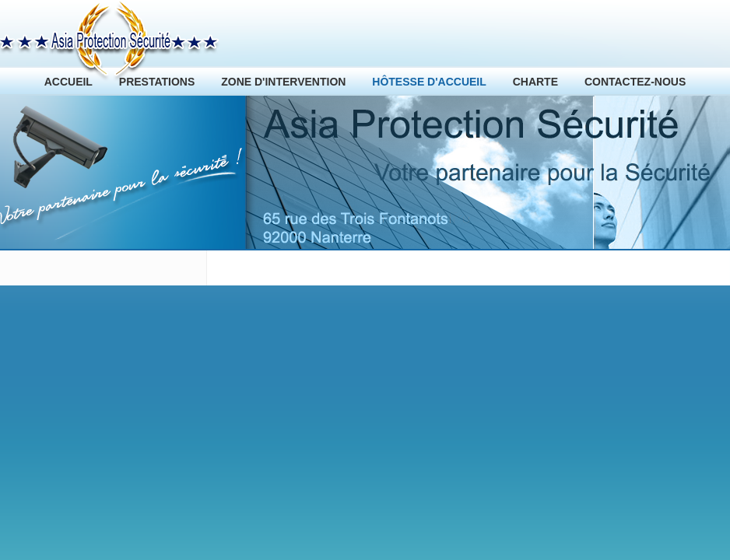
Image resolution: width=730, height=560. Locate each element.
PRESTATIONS (157, 82)
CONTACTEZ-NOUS (635, 82)
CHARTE (535, 82)
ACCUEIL (68, 82)
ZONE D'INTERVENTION (283, 82)
